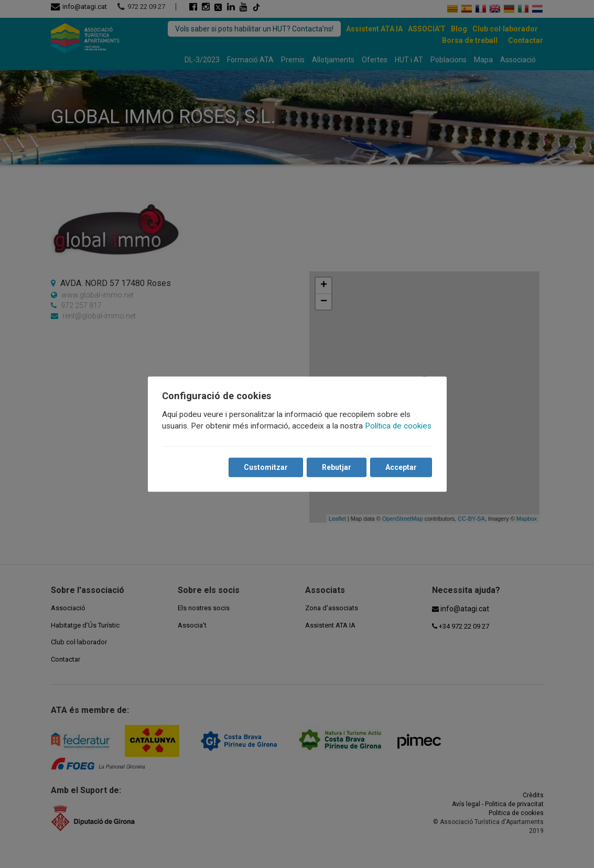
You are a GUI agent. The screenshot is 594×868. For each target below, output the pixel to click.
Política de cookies (399, 426)
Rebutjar (337, 467)
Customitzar (266, 467)
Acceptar (401, 467)
